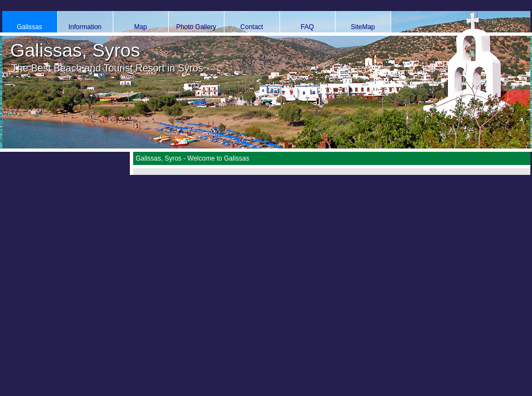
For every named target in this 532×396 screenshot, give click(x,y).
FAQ (307, 27)
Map (141, 27)
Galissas (29, 27)
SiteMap (363, 27)
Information (85, 27)
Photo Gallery (196, 27)
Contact (252, 27)
